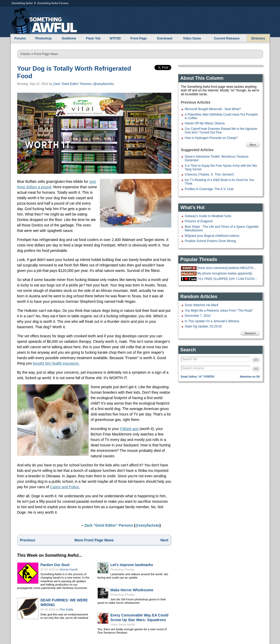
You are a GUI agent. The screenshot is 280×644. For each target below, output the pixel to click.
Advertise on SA (250, 377)
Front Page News (46, 54)
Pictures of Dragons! (199, 221)
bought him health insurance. (56, 363)
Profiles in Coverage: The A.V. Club (209, 189)
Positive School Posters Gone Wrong (210, 241)
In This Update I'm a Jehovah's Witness (212, 321)
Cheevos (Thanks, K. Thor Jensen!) (209, 175)
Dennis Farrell (69, 569)
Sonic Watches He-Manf (202, 305)
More (253, 145)
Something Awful (22, 3)
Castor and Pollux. (65, 487)
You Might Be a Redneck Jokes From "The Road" (219, 311)
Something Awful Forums (53, 3)
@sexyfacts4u (103, 84)
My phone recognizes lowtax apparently (225, 273)
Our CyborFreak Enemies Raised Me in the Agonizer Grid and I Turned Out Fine (221, 131)
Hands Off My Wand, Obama (205, 123)
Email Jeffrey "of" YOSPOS (198, 377)
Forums (20, 38)
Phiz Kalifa (67, 609)
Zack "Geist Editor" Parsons (73, 84)
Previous (28, 540)
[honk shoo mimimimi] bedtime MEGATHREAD (228, 268)
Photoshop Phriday (123, 569)
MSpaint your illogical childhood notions (212, 236)
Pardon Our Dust (55, 565)
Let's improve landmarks (132, 565)
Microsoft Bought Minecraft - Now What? (213, 109)
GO (256, 360)
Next (164, 540)
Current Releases (227, 38)
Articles (25, 54)
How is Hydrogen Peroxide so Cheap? (211, 138)
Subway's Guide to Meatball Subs (208, 216)
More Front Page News (94, 540)
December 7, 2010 (198, 316)
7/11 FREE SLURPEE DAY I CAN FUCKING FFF (228, 279)
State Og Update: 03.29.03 (203, 326)
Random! (250, 333)
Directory (258, 38)
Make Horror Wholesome (132, 590)
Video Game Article (123, 625)
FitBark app (129, 429)
